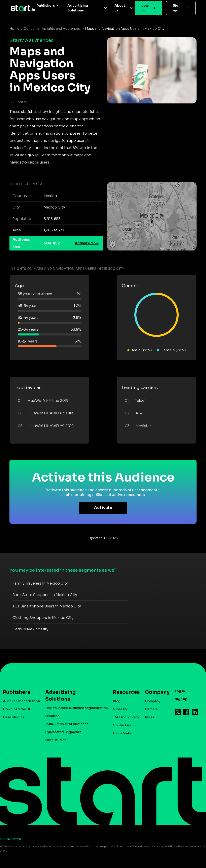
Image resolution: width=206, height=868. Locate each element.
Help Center (123, 733)
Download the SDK (18, 709)
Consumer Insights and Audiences (52, 29)
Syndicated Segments (63, 732)
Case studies (14, 717)
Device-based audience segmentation (77, 708)
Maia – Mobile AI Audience (67, 724)
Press (150, 717)
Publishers (46, 6)
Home (14, 29)
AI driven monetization (22, 701)
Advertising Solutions (78, 8)
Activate (103, 508)
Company (156, 692)
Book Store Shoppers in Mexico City (45, 595)
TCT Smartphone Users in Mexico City (47, 606)
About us (120, 8)
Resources (124, 692)
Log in (145, 8)
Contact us (122, 725)
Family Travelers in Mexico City (40, 583)
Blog (117, 701)
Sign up (177, 8)
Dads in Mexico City (30, 629)
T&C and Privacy (126, 717)
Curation (52, 716)
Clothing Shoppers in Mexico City (43, 618)
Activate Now (87, 243)
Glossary (120, 709)
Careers (151, 709)
